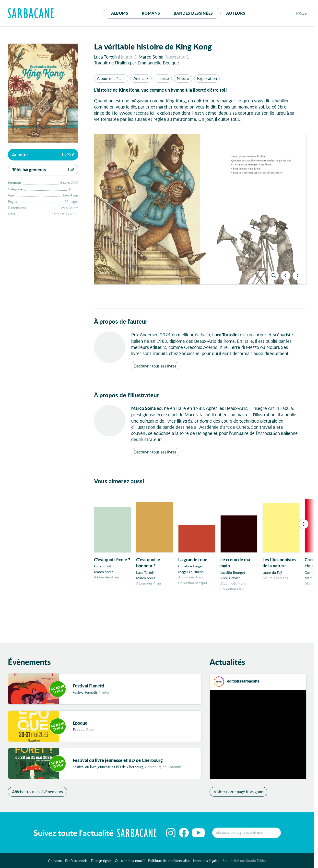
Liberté (163, 78)
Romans (151, 13)
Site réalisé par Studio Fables (244, 863)
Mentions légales (206, 863)
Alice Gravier (230, 578)
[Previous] (286, 276)
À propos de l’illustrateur (127, 395)
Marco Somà (151, 57)
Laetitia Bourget (233, 572)
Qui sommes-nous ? (130, 863)
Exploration (207, 78)
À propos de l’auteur (121, 321)
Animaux (141, 78)
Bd (193, 13)
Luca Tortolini (107, 57)
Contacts (55, 863)
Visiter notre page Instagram (238, 794)
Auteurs (236, 13)
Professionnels (76, 863)
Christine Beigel (190, 566)
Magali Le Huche (191, 572)
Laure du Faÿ (272, 572)
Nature (183, 78)
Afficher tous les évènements (37, 794)
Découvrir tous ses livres (155, 366)
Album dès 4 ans (111, 78)
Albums (120, 13)
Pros (302, 13)
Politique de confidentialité (169, 863)
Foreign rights (101, 863)
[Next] (297, 276)
